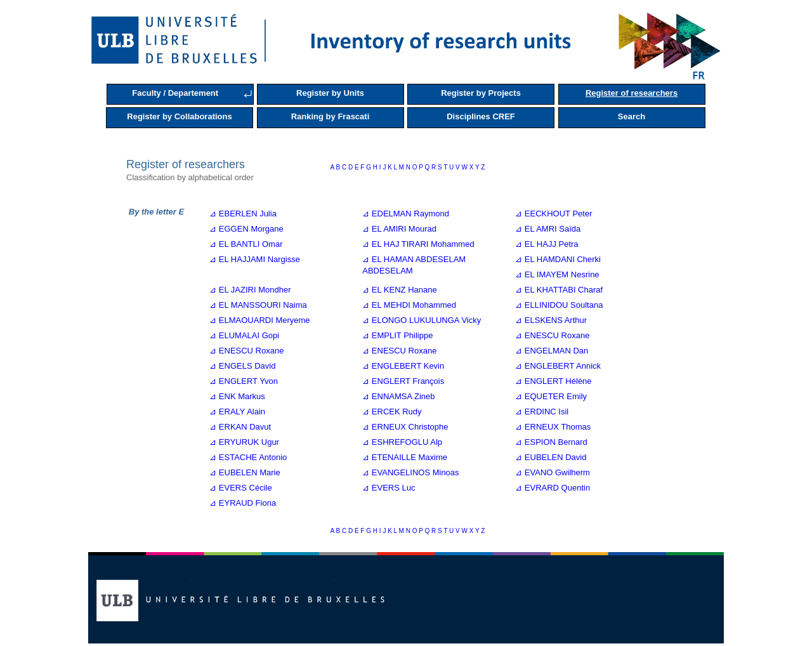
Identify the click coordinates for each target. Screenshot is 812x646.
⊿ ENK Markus (237, 396)
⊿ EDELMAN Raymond (406, 214)
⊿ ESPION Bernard (551, 442)
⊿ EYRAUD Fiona (243, 503)
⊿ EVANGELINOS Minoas (410, 472)
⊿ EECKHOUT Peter (553, 214)
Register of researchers (632, 93)
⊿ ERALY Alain (237, 412)
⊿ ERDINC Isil (542, 412)
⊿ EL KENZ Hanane (399, 290)
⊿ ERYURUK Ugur (244, 442)
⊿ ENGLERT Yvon (244, 381)
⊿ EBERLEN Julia (243, 214)
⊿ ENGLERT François (403, 381)
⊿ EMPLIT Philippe (397, 335)
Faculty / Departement (175, 93)
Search (632, 116)
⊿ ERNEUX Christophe (405, 427)
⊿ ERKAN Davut (240, 427)
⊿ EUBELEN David (551, 457)
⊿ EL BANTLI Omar (246, 244)
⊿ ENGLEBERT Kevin (403, 366)
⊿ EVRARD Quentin (553, 488)
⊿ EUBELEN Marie (245, 472)
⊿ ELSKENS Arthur (551, 320)
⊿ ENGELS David (242, 366)
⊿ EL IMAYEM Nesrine (557, 274)
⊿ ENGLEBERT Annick (558, 366)
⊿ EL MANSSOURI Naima (258, 305)
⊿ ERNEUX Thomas (553, 427)
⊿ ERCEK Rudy (392, 412)
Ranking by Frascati (331, 116)
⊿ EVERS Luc (389, 488)
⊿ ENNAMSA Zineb (398, 396)
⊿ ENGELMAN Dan (552, 351)
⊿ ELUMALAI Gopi (244, 335)
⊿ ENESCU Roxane (552, 335)
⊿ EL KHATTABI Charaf (559, 290)
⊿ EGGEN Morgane (246, 229)
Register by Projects (481, 93)
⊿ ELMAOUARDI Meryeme (259, 320)
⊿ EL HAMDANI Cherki (558, 259)
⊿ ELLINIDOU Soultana (559, 305)
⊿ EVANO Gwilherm (553, 472)
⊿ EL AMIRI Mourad (399, 229)
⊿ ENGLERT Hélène (553, 381)
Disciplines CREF (481, 116)
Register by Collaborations (179, 116)
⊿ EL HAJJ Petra (547, 244)
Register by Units (330, 93)
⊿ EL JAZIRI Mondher (250, 290)
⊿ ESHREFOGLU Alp (402, 442)
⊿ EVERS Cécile (240, 488)
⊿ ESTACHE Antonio (248, 457)
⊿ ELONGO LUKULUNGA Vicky (422, 320)
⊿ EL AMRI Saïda (548, 229)
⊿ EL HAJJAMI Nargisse (255, 259)
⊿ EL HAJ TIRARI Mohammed (418, 244)
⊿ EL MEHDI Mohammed (409, 305)
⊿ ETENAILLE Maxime (405, 457)
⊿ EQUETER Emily (551, 396)
